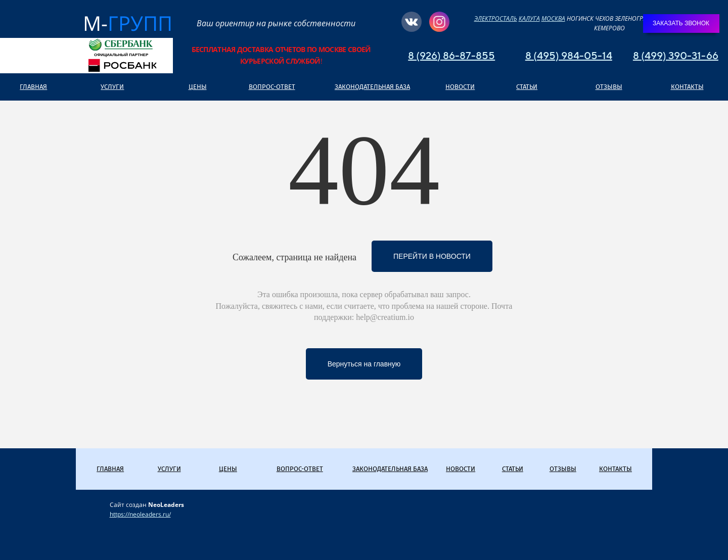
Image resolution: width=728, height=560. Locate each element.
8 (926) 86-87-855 (451, 55)
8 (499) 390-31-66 (676, 55)
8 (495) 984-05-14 (569, 55)
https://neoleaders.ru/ (140, 514)
